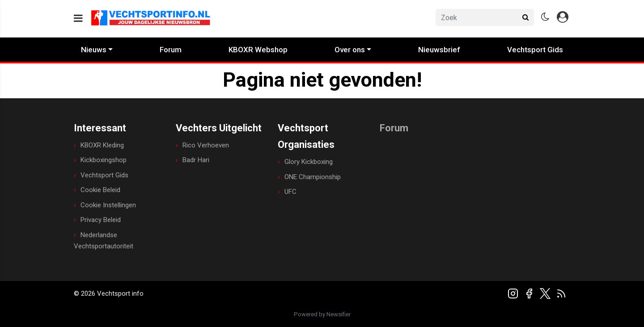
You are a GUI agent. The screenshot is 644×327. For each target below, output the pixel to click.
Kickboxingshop (104, 160)
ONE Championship (313, 177)
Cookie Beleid (100, 190)
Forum (171, 50)
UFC (290, 192)
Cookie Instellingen (108, 205)
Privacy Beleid (101, 220)
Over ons (350, 50)
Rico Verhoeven (206, 145)
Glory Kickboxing (309, 162)
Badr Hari (196, 160)
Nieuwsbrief (439, 50)
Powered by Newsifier (322, 314)
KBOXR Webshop (258, 50)
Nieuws (94, 50)
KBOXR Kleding (102, 145)
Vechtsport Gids (535, 50)
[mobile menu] (78, 19)
